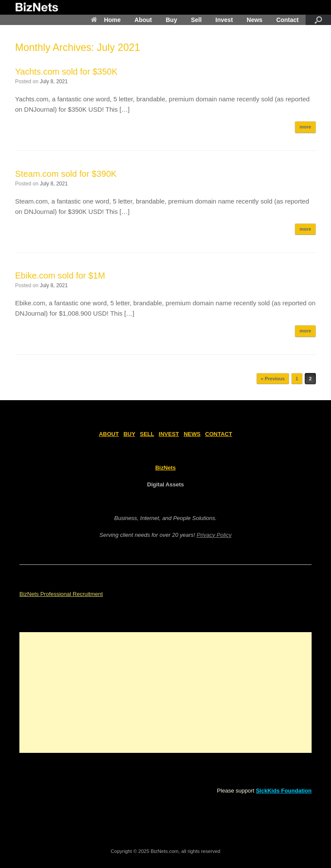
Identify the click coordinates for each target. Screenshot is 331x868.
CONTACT (219, 434)
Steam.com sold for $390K (66, 174)
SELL (147, 434)
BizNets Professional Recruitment (61, 594)
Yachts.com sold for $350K (66, 72)
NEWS (192, 434)
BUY (129, 434)
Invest (224, 20)
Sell (196, 20)
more (305, 127)
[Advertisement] (165, 693)
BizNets (165, 468)
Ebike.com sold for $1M (60, 276)
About (143, 20)
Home (106, 20)
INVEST (169, 434)
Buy (171, 20)
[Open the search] (318, 20)
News (254, 20)
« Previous (273, 379)
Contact (287, 20)
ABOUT (109, 434)
